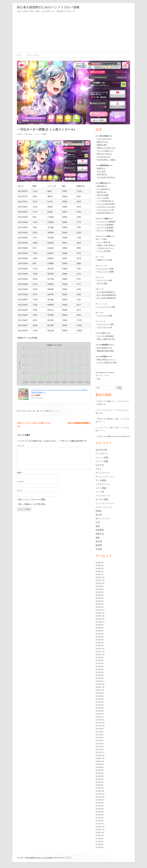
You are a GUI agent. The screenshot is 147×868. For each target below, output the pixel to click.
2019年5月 (100, 812)
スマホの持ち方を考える (106, 177)
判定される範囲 (103, 195)
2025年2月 (100, 607)
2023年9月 (100, 657)
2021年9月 (100, 729)
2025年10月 (100, 583)
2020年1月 (100, 788)
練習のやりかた (103, 142)
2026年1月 (100, 574)
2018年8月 (100, 838)
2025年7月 (100, 592)
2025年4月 (100, 601)
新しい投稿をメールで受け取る (32, 504)
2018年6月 (100, 844)
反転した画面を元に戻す (106, 339)
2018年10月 (100, 832)
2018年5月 (100, 847)
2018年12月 (100, 827)
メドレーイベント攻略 (105, 324)
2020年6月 (100, 773)
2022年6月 (100, 702)
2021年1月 (100, 752)
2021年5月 (100, 740)
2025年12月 (100, 577)
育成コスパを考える (104, 154)
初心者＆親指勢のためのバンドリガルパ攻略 (48, 7)
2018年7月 (100, 841)
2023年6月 (100, 666)
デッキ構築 (101, 480)
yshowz (20, 134)
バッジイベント (103, 495)
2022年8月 (100, 696)
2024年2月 (100, 643)
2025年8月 (100, 589)
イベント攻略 (102, 461)
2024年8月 (100, 625)
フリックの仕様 (103, 198)
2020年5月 (100, 776)
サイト (20, 490)
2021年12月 (100, 720)
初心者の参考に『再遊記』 (107, 160)
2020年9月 (100, 764)
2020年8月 (100, 767)
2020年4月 (100, 779)
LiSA (99, 378)
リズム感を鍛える (104, 189)
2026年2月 (100, 571)
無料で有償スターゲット (106, 359)
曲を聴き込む (102, 192)
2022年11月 (100, 687)
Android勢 (101, 450)
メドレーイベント (104, 507)
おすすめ (100, 465)
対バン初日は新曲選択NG (107, 295)
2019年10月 (100, 797)
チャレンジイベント (105, 477)
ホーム (19, 55)
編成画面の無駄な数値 (105, 351)
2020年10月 (100, 761)
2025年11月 (100, 580)
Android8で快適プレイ (105, 213)
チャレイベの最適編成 (105, 224)
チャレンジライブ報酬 (105, 271)
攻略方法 (100, 534)
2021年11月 (100, 723)
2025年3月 (100, 604)
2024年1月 (100, 646)
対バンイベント (55, 411)
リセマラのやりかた (104, 139)
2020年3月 (100, 782)
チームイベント (103, 473)
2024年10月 (100, 619)
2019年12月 (100, 791)
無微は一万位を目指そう (106, 245)
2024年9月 (100, 622)
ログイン (68, 858)
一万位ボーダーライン (105, 248)
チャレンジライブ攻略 (105, 269)
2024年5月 (100, 634)
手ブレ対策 (101, 171)
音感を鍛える (102, 186)
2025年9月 (100, 586)
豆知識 (99, 549)
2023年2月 (100, 678)
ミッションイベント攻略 (106, 307)
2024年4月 (100, 637)
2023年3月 (100, 675)
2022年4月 (100, 708)
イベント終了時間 (104, 251)
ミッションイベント (105, 503)
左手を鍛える (102, 174)
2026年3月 (100, 568)
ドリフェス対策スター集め (107, 362)
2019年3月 (100, 818)
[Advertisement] (73, 32)
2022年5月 (100, 705)
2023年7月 (100, 663)
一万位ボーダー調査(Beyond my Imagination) (113, 436)
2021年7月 (100, 735)
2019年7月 (100, 806)
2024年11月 (100, 616)
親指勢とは (101, 168)
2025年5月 (100, 598)
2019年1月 (100, 824)
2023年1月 (100, 681)
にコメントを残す (40, 134)
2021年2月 (100, 749)
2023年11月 (100, 652)
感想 (98, 526)
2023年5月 (100, 669)
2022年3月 (100, 711)
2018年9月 (100, 835)
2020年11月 (100, 758)
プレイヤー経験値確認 (105, 336)
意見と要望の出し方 (104, 348)
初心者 (99, 515)
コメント (21, 446)
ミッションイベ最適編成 (106, 221)
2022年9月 (100, 693)
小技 (98, 522)
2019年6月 (100, 809)
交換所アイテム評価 (104, 260)
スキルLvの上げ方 (104, 157)
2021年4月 (100, 744)
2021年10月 (100, 726)
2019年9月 (100, 800)
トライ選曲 (101, 488)
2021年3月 (100, 746)
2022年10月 (100, 690)
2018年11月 (100, 830)
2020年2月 (100, 785)
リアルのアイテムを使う (106, 207)
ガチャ (99, 469)
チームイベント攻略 (104, 315)
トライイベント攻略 (104, 280)
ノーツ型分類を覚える (105, 201)
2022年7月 (100, 699)
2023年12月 (100, 649)
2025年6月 (100, 595)
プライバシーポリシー (33, 55)
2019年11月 (100, 794)
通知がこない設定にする (106, 148)
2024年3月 (100, 640)
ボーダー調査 (44, 411)
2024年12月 (100, 613)
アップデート (102, 454)
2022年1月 (100, 717)
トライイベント (103, 484)
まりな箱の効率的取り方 (106, 292)
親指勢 (99, 545)
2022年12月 (100, 684)
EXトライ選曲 (102, 283)
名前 (20, 473)
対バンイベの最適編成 (105, 230)
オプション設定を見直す (106, 204)
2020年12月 (100, 755)
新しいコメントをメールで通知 (32, 499)
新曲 (98, 538)
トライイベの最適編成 (105, 227)
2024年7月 (100, 628)
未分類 (99, 541)
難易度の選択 (102, 145)
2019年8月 (100, 803)
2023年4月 (100, 672)
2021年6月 (100, 738)
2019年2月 (100, 821)
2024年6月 (100, 631)
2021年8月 (100, 732)
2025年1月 (100, 610)
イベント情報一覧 (104, 242)
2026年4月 (100, 565)
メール (21, 481)
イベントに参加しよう (105, 151)
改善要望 (100, 530)
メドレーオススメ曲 (104, 327)
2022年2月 (100, 714)
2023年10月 (100, 654)
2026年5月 (100, 562)
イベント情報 (102, 457)
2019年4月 (100, 815)
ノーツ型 (100, 492)
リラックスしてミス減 (105, 210)
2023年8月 (100, 660)
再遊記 (99, 511)
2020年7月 (100, 770)
